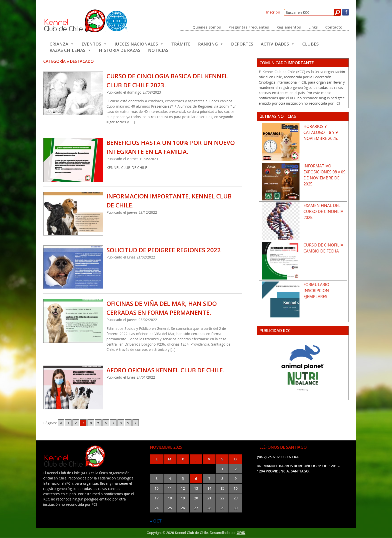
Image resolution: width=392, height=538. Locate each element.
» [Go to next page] (136, 423)
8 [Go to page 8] (121, 423)
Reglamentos (289, 27)
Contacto (334, 27)
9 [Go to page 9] (128, 423)
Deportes (242, 43)
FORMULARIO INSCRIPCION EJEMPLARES (316, 291)
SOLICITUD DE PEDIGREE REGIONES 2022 (164, 250)
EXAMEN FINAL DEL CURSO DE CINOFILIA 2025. (323, 211)
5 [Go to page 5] (98, 423)
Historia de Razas (120, 50)
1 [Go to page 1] (68, 423)
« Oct (156, 521)
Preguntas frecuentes (249, 27)
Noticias (158, 50)
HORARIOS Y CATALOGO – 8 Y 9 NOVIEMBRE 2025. (321, 132)
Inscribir (273, 12)
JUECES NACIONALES (139, 43)
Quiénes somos (207, 27)
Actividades (278, 43)
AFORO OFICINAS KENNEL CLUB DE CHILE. (165, 370)
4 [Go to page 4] (91, 423)
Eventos (94, 43)
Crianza (62, 43)
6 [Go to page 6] (106, 423)
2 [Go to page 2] (76, 423)
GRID (241, 533)
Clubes (310, 43)
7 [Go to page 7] (113, 423)
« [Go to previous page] (61, 423)
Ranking (211, 43)
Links (313, 27)
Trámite (181, 43)
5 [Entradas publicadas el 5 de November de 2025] (183, 479)
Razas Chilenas (70, 50)
